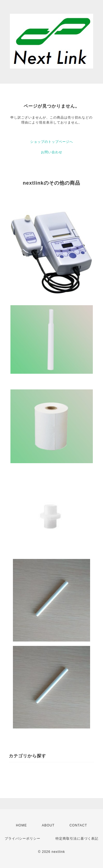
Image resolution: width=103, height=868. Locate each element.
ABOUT (48, 825)
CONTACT (78, 825)
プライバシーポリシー (23, 839)
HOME (21, 825)
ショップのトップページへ (52, 142)
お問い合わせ (52, 152)
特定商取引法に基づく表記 (77, 839)
